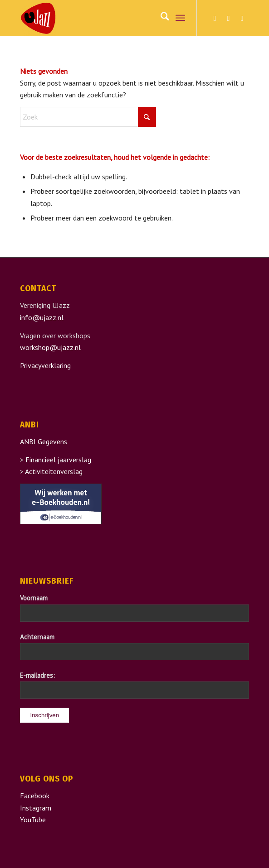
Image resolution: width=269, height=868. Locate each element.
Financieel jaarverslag (58, 460)
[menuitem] (160, 18)
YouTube (33, 820)
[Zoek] (160, 18)
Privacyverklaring (45, 365)
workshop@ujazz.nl (50, 347)
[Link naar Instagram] (229, 18)
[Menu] (180, 18)
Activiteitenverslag (54, 471)
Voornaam (34, 598)
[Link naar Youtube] (242, 18)
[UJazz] (111, 18)
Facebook (35, 796)
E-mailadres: (37, 675)
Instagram (36, 808)
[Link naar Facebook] (215, 18)
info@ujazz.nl (42, 317)
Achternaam (37, 637)
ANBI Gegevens (44, 441)
